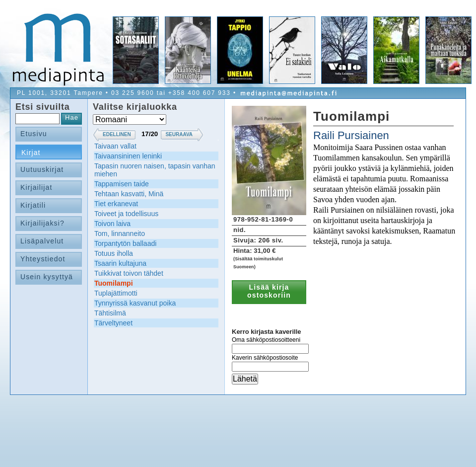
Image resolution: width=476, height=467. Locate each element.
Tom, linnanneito (120, 233)
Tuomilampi (114, 283)
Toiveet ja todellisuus (126, 214)
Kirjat (31, 153)
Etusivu (34, 134)
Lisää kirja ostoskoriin (269, 291)
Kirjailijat (36, 187)
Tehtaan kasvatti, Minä (129, 194)
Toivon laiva (112, 224)
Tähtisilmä (110, 313)
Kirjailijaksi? (42, 223)
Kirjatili (33, 205)
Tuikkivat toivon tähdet (129, 273)
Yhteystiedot (43, 259)
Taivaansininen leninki (128, 156)
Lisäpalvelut (42, 241)
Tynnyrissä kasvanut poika (135, 303)
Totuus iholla (114, 253)
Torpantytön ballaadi (125, 243)
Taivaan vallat (115, 146)
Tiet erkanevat (116, 204)
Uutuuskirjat (42, 169)
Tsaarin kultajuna (120, 263)
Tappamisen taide (122, 184)
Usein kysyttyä (47, 277)
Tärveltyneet (113, 323)
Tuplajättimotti (116, 293)
